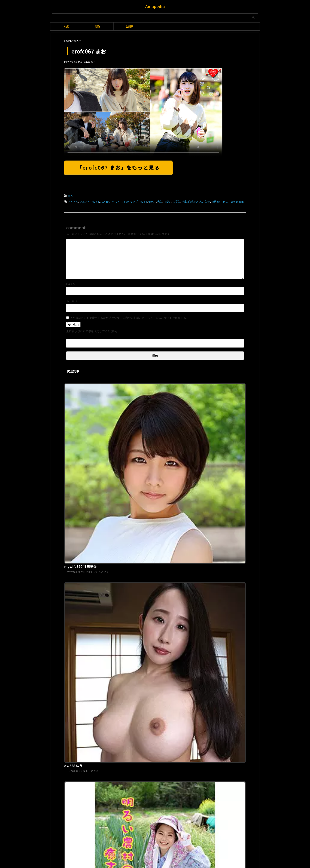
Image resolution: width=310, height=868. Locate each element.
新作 (98, 26)
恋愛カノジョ (196, 201)
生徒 (207, 201)
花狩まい (216, 201)
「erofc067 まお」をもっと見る (118, 167)
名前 (71, 283)
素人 (70, 195)
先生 (160, 201)
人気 (66, 26)
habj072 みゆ (136, 586)
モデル (152, 201)
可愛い (168, 201)
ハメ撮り (105, 201)
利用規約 (132, 734)
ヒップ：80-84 (138, 201)
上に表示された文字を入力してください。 (92, 330)
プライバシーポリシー (153, 734)
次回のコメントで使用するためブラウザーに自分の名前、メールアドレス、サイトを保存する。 (129, 317)
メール (72, 300)
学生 (184, 201)
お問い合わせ (176, 734)
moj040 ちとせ (137, 654)
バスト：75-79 (120, 201)
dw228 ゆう (135, 452)
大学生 (176, 201)
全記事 (129, 26)
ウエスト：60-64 (89, 201)
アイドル (73, 201)
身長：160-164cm (233, 201)
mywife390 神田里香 (142, 384)
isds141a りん (137, 519)
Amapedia (155, 6)
